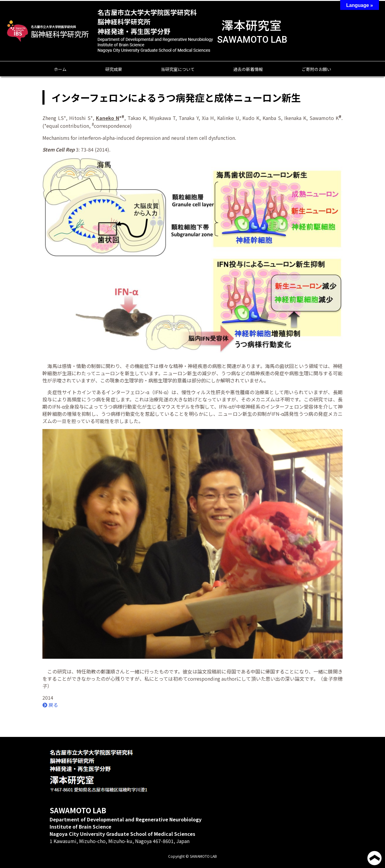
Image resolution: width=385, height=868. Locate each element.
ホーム (60, 69)
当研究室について (178, 69)
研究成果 (114, 69)
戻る (50, 705)
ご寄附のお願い (316, 69)
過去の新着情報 (248, 69)
